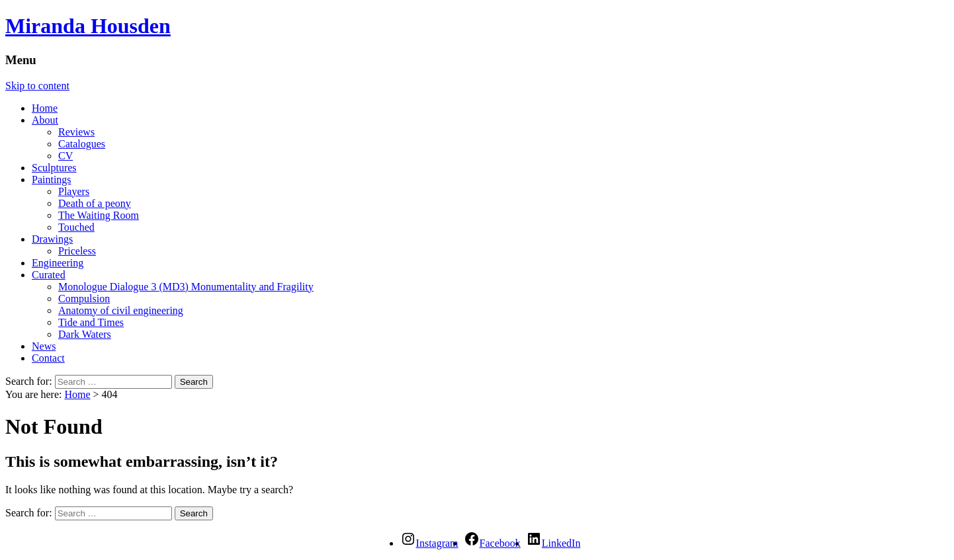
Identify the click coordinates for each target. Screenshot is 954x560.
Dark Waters (85, 334)
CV (65, 156)
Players (74, 191)
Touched (76, 227)
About (45, 120)
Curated (49, 275)
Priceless (77, 251)
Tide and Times (91, 322)
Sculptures (54, 168)
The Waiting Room (99, 215)
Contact (48, 358)
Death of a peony (95, 203)
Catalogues (82, 144)
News (44, 346)
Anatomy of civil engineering (121, 310)
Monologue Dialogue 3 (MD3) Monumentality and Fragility (186, 287)
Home (45, 108)
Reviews (76, 132)
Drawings (52, 239)
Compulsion (84, 299)
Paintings (52, 180)
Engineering (58, 263)
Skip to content (37, 86)
